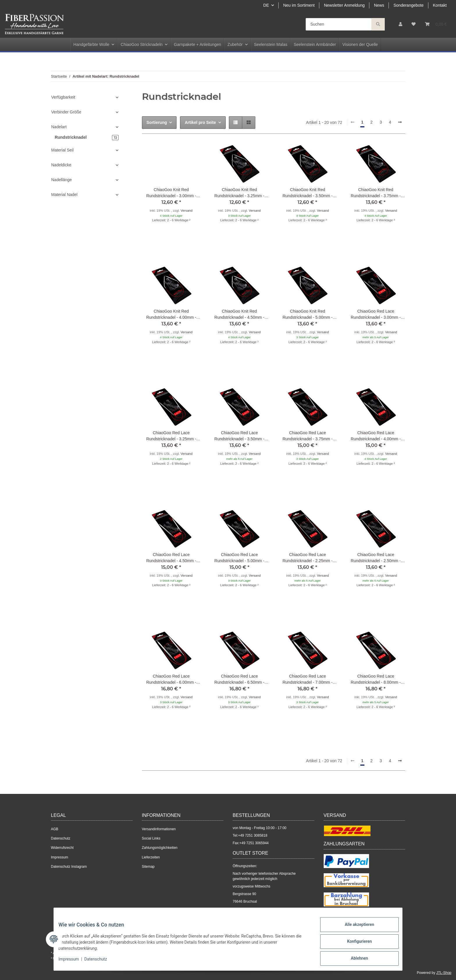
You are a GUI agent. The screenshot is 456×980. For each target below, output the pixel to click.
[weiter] (400, 122)
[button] (400, 24)
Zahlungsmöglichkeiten (160, 848)
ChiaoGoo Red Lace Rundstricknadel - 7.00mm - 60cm (307, 680)
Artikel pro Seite (200, 122)
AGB (55, 829)
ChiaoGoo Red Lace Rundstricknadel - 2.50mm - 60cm (376, 558)
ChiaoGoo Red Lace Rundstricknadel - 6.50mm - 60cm (239, 680)
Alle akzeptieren (355, 929)
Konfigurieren (355, 944)
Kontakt (440, 5)
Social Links (151, 838)
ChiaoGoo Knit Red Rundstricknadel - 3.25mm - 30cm (239, 193)
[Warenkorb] (436, 24)
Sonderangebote (409, 5)
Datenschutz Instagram (69, 867)
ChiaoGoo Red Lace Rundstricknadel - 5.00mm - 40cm (239, 558)
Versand (187, 211)
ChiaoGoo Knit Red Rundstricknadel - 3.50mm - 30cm (307, 193)
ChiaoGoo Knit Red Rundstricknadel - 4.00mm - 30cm (171, 315)
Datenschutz (61, 838)
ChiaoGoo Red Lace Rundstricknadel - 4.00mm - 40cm (376, 436)
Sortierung (157, 122)
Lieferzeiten (151, 857)
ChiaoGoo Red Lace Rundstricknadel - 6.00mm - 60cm (171, 680)
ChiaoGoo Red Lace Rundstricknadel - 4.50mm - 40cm (171, 558)
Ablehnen (355, 959)
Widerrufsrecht (62, 848)
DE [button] (266, 5)
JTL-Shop (444, 973)
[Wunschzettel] (414, 24)
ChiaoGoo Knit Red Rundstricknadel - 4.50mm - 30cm (239, 315)
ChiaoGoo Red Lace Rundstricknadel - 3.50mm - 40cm (239, 436)
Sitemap (148, 867)
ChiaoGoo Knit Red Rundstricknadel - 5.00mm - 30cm (307, 315)
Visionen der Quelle (360, 44)
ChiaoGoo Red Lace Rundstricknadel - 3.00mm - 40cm (376, 315)
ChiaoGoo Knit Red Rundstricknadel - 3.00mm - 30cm (171, 193)
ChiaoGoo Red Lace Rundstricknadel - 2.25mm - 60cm (307, 558)
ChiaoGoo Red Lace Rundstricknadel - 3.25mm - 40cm (171, 436)
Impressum (59, 857)
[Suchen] (339, 24)
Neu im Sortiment (299, 5)
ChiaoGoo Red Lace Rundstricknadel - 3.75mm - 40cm (307, 436)
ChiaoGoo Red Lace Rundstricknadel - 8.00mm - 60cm (376, 680)
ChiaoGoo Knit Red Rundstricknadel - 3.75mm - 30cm (376, 193)
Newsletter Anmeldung (344, 5)
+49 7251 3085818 (253, 835)
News (379, 5)
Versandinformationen (159, 829)
